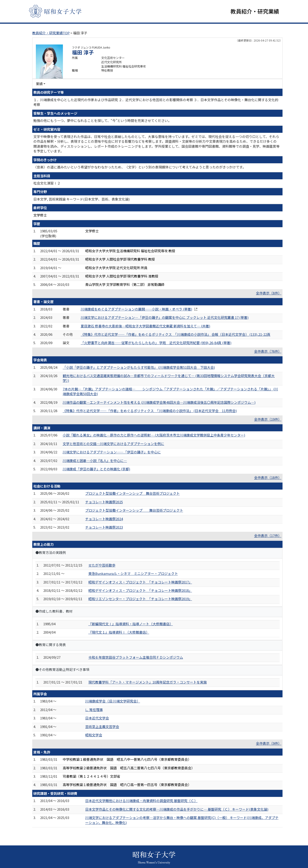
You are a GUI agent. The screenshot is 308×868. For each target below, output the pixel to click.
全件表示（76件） (268, 351)
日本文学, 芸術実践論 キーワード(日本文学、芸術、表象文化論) (82, 199)
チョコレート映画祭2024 (104, 519)
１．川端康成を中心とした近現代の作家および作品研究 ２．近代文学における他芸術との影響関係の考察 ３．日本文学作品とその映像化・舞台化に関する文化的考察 (156, 102)
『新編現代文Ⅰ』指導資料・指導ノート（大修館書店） (131, 624)
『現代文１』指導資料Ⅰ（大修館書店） (119, 632)
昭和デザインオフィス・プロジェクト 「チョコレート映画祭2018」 (140, 590)
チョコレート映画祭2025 (104, 502)
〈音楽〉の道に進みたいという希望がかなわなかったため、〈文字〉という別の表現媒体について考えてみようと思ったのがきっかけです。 (140, 167)
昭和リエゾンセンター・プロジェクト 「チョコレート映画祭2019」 (140, 599)
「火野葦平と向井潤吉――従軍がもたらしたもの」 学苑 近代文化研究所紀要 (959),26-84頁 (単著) (156, 343)
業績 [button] (39, 84)
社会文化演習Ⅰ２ (47, 183)
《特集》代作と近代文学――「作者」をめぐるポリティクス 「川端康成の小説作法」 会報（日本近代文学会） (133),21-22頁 (176, 334)
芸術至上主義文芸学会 (102, 727)
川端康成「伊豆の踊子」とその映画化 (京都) (96, 469)
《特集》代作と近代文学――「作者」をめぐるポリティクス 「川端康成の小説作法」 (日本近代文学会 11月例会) (150, 411)
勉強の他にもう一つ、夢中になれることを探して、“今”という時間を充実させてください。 (102, 120)
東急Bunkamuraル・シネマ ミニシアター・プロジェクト (133, 574)
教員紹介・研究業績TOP (51, 33)
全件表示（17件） (268, 536)
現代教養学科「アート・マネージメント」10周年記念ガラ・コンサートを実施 (148, 682)
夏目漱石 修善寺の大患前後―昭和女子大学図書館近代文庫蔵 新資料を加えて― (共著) (145, 326)
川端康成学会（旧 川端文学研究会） (113, 701)
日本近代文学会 (97, 718)
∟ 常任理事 (94, 710)
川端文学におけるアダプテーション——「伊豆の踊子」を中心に (112, 452)
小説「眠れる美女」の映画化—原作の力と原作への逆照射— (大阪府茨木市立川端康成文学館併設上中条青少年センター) (154, 435)
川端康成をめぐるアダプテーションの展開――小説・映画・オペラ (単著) (136, 309)
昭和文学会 (94, 735)
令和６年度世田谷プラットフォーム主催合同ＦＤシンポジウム (136, 657)
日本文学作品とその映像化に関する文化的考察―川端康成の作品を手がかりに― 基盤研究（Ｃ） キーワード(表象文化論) (177, 809)
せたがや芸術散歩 (102, 565)
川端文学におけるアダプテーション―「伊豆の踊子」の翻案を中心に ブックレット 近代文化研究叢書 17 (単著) (165, 317)
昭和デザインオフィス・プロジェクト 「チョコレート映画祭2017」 (140, 582)
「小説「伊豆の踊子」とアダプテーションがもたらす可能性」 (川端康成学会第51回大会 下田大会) (139, 367)
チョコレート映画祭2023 (104, 527)
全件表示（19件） (268, 419)
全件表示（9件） (269, 743)
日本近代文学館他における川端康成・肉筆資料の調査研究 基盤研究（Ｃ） (141, 801)
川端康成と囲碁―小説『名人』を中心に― (95, 461)
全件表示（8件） (269, 293)
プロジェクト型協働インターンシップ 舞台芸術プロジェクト (132, 493)
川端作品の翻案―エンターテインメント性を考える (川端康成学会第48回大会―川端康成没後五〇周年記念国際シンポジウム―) (159, 402)
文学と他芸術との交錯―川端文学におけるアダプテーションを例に (113, 444)
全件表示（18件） (268, 477)
